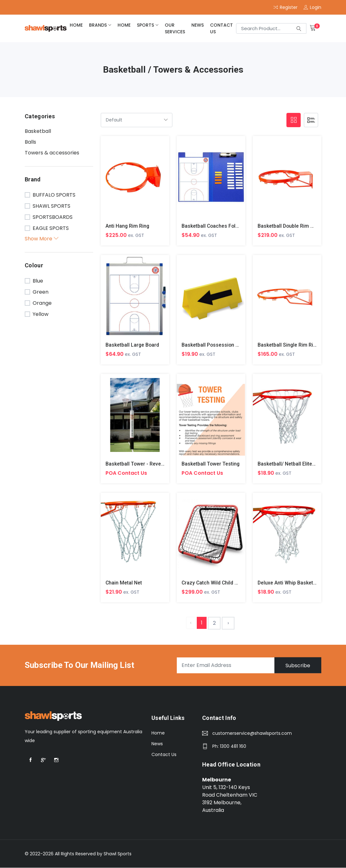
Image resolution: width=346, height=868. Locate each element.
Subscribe (298, 666)
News (198, 25)
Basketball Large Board (133, 345)
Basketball (38, 131)
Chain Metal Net (124, 583)
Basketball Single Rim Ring (288, 345)
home (76, 25)
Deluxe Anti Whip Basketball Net (294, 583)
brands (98, 25)
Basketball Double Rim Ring (289, 226)
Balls (30, 142)
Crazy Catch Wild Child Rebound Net (223, 583)
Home (158, 734)
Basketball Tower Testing (211, 464)
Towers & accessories (52, 153)
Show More (42, 239)
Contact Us (221, 28)
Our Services (175, 28)
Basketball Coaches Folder (213, 226)
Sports (145, 25)
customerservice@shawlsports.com (252, 734)
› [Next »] (228, 623)
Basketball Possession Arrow (216, 345)
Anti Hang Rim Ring (128, 226)
